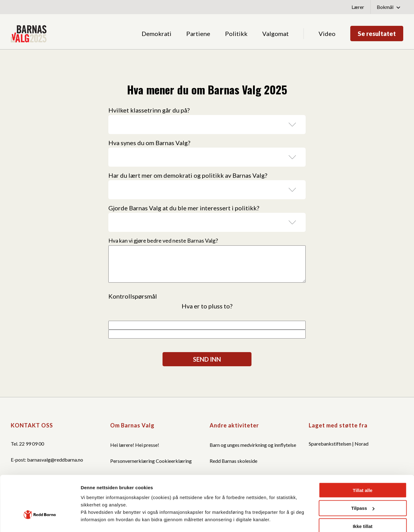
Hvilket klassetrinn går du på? (149, 110)
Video (327, 34)
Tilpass (363, 463)
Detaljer (89, 522)
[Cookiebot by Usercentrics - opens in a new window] (40, 518)
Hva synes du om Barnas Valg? (149, 143)
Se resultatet (377, 34)
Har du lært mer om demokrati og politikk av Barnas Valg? (188, 175)
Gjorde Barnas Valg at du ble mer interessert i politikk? (184, 208)
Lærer (358, 7)
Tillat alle (363, 445)
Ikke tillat (363, 481)
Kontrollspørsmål (133, 296)
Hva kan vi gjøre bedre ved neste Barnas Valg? (163, 240)
